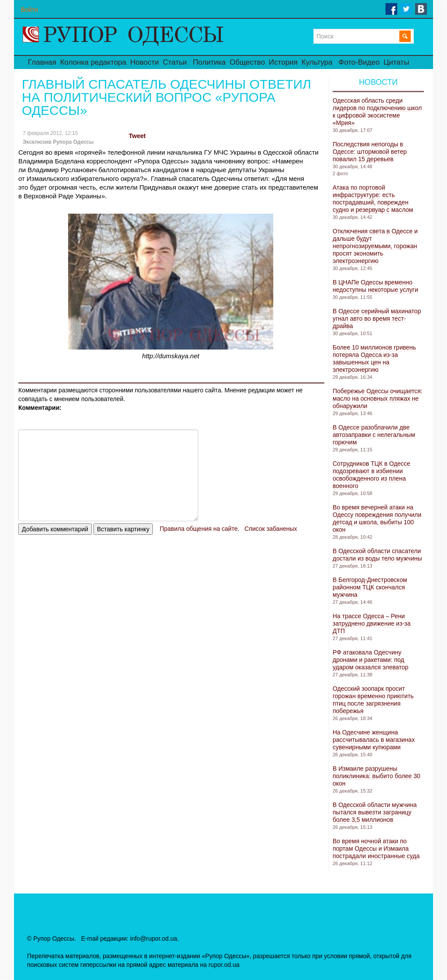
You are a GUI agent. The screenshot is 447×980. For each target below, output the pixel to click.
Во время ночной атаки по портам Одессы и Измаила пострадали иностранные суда (376, 848)
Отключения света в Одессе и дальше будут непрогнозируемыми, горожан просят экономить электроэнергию (375, 246)
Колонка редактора (93, 62)
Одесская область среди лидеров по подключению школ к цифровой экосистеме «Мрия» (377, 112)
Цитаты (397, 62)
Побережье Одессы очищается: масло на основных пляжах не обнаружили (378, 398)
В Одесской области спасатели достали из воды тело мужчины (377, 555)
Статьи (175, 62)
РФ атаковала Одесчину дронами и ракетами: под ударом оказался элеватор (371, 660)
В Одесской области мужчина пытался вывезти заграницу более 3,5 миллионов (375, 812)
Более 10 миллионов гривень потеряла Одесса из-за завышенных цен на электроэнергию (374, 358)
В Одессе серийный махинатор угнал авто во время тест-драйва (377, 319)
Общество (247, 62)
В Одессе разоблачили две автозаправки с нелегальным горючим (374, 435)
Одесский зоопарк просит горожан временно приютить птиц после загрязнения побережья (373, 700)
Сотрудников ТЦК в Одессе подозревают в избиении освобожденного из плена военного (371, 475)
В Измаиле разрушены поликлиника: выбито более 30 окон (377, 776)
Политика (209, 62)
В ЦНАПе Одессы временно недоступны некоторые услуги (375, 286)
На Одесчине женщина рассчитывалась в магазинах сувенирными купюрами (374, 740)
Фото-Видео (359, 62)
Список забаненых (271, 529)
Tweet (137, 136)
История (283, 62)
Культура (317, 62)
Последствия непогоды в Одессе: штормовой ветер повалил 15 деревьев (370, 152)
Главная (42, 62)
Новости (144, 62)
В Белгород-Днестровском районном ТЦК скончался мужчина (370, 587)
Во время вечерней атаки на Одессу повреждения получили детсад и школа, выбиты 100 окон (377, 518)
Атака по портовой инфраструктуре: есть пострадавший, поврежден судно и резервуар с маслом (373, 199)
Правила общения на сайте (199, 529)
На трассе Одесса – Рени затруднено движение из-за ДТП (371, 623)
